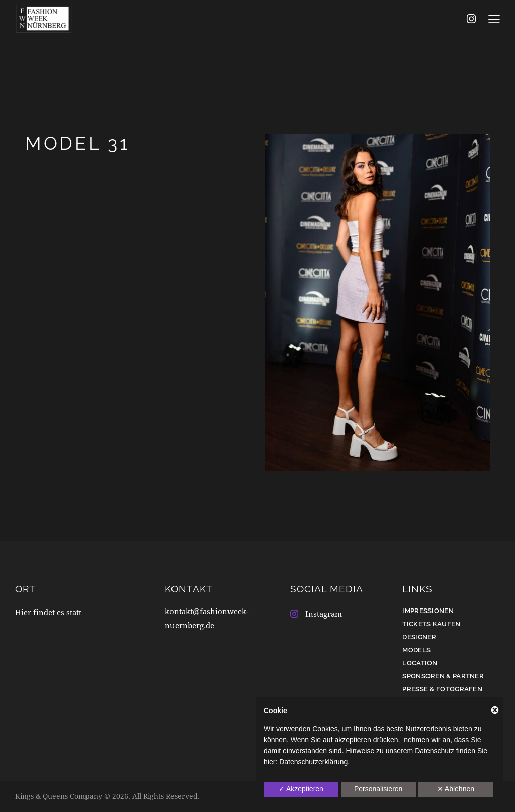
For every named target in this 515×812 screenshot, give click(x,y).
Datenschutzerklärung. (314, 762)
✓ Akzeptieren (301, 789)
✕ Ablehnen (456, 789)
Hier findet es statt (48, 612)
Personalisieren (378, 789)
